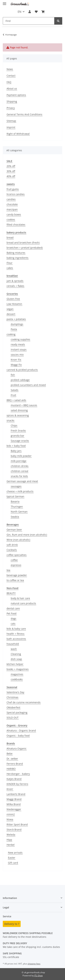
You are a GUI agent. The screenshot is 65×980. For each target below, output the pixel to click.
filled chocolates (16, 225)
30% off (11, 171)
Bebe (10, 754)
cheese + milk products (20, 491)
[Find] (58, 21)
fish (13, 375)
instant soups (19, 349)
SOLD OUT (13, 718)
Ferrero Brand (15, 764)
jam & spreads (15, 281)
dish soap (16, 659)
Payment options (16, 95)
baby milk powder (21, 456)
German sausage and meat (22, 481)
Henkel (11, 845)
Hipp (9, 840)
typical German (15, 496)
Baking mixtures (16, 253)
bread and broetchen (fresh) (23, 243)
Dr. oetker (12, 759)
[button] (30, 12)
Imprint (11, 127)
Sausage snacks (20, 441)
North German (19, 512)
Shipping (12, 101)
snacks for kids (19, 476)
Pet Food (12, 613)
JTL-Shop (38, 976)
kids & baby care (16, 629)
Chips (14, 425)
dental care (13, 608)
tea (8, 570)
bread (10, 237)
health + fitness (16, 634)
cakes (10, 268)
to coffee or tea (15, 580)
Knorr (10, 789)
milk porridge (19, 461)
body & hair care (20, 598)
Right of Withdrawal (18, 134)
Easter (12, 858)
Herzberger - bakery (18, 774)
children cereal (19, 471)
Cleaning (16, 654)
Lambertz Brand (16, 794)
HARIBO (11, 769)
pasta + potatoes (16, 319)
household (13, 644)
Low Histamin (14, 304)
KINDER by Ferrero (17, 784)
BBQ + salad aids (16, 400)
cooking (11, 334)
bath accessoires (16, 639)
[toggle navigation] (5, 2)
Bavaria (15, 501)
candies (11, 199)
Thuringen (17, 507)
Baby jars (16, 451)
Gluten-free (13, 299)
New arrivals (15, 853)
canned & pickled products (22, 370)
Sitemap (11, 121)
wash (14, 649)
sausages (16, 486)
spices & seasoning (18, 415)
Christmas (12, 697)
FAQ (9, 82)
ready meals (18, 344)
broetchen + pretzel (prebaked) (25, 248)
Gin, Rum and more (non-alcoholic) (27, 535)
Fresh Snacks (18, 431)
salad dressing (19, 410)
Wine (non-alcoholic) (18, 540)
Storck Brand (14, 830)
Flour (10, 263)
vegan (10, 309)
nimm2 (11, 814)
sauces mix (17, 355)
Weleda (11, 835)
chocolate (12, 204)
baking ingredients (18, 258)
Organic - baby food (18, 736)
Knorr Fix (16, 360)
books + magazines (18, 669)
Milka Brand (14, 804)
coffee (14, 560)
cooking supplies (20, 339)
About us (12, 88)
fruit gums (13, 189)
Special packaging (17, 712)
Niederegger (14, 809)
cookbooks (17, 679)
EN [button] (19, 12)
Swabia (15, 517)
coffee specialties (17, 555)
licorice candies (16, 194)
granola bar (18, 436)
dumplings (17, 324)
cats (13, 624)
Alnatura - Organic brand (21, 730)
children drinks (20, 466)
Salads (15, 390)
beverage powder (17, 575)
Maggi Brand (14, 799)
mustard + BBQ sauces (24, 405)
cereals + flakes (15, 286)
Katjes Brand (14, 779)
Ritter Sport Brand (17, 824)
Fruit (13, 395)
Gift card (13, 863)
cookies (11, 219)
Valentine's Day (15, 692)
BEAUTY (11, 593)
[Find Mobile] (29, 21)
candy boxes (14, 214)
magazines (17, 674)
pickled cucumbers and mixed (28, 385)
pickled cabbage (20, 380)
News (10, 69)
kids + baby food (16, 446)
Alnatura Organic (17, 748)
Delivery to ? (12, 924)
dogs (14, 618)
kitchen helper (15, 664)
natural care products (23, 603)
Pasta (14, 329)
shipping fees (34, 964)
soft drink (12, 545)
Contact (11, 76)
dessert (11, 314)
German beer (14, 530)
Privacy (11, 108)
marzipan (12, 209)
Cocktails (12, 550)
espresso (16, 565)
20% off (11, 166)
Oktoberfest (13, 707)
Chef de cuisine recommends (24, 702)
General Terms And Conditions (24, 114)
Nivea (10, 819)
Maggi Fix (16, 365)
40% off (11, 176)
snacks (10, 420)
